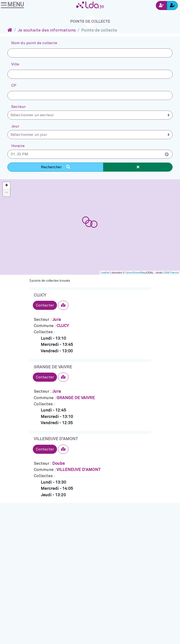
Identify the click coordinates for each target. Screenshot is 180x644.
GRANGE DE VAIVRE (53, 367)
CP (14, 85)
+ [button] (7, 186)
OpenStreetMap (136, 273)
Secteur (18, 107)
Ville (15, 64)
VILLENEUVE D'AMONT (79, 470)
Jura (56, 320)
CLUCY (40, 295)
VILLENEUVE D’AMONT (56, 439)
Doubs (58, 464)
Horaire (18, 146)
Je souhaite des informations (47, 30)
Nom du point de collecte (34, 43)
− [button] (7, 193)
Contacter (45, 305)
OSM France (171, 273)
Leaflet (105, 273)
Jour (15, 126)
